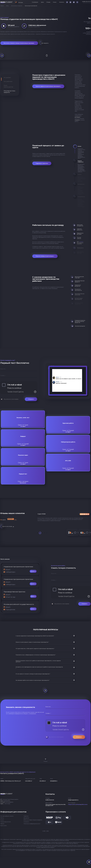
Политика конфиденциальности (32, 824)
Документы (26, 818)
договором (77, 117)
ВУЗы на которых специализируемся (33, 820)
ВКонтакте (85, 804)
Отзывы (48, 2)
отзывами (77, 120)
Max (74, 804)
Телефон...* (3, 375)
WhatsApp (79, 804)
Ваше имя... (3, 369)
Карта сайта (4, 826)
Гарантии (26, 816)
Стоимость (26, 822)
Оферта (2, 824)
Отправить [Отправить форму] (31, 399)
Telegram (70, 804)
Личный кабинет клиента (7, 816)
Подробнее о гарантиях (42, 163)
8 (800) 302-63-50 (50, 800)
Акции (2, 820)
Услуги (55, 2)
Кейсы (2, 818)
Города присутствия (5, 822)
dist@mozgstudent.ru (73, 800)
